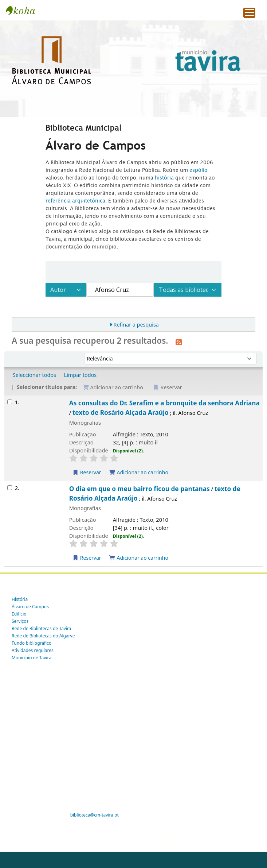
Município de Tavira (32, 658)
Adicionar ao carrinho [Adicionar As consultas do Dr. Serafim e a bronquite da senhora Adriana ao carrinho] (139, 472)
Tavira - (24, 10)
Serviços (20, 621)
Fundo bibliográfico (32, 643)
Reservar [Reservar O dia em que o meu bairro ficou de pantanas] (87, 558)
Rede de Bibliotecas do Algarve (43, 636)
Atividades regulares (33, 650)
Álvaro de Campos (30, 607)
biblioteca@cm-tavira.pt (95, 815)
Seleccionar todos (34, 375)
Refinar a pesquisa (136, 325)
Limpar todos (81, 375)
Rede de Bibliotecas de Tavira (41, 628)
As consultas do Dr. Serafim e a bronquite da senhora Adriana (164, 403)
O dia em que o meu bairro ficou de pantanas (140, 489)
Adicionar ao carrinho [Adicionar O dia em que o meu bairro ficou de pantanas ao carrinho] (139, 558)
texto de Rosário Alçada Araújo (121, 412)
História (20, 599)
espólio (199, 170)
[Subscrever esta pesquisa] (179, 342)
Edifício (19, 614)
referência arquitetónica (75, 201)
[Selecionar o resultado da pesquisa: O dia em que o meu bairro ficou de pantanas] (10, 488)
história (164, 178)
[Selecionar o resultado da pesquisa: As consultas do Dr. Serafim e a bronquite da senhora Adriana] (10, 402)
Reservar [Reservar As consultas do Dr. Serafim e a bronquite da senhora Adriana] (87, 472)
